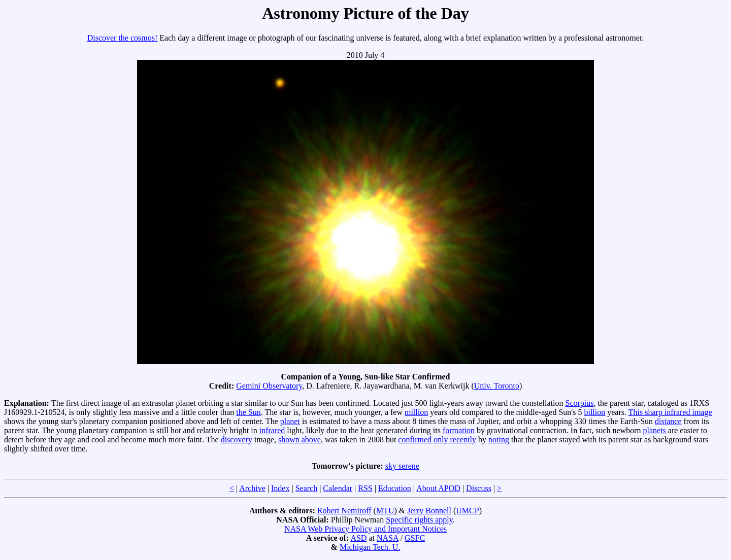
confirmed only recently (437, 440)
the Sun (248, 412)
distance (668, 421)
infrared (272, 430)
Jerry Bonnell (429, 511)
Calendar (338, 488)
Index (280, 488)
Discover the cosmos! (123, 38)
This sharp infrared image (670, 412)
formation (459, 430)
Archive (252, 488)
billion (594, 412)
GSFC (415, 538)
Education (395, 488)
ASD (358, 538)
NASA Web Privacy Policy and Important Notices (365, 529)
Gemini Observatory (269, 386)
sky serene (402, 466)
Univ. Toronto (497, 386)
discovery (237, 440)
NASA (388, 538)
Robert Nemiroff (344, 511)
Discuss (479, 488)
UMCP (467, 511)
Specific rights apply (419, 520)
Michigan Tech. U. (370, 547)
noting (499, 440)
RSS (365, 488)
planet (290, 421)
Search (307, 488)
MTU (385, 511)
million (416, 412)
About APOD (438, 488)
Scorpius (580, 403)
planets (654, 430)
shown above (300, 440)
